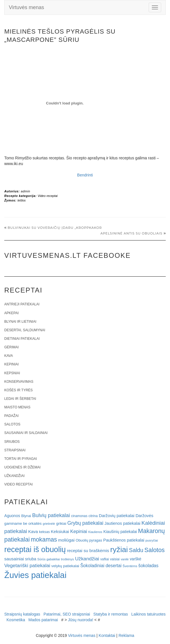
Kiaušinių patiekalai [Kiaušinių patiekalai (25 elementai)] (120, 532)
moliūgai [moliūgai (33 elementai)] (66, 540)
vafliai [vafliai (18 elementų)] (105, 559)
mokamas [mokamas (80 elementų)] (44, 539)
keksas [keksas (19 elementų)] (44, 532)
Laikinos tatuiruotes (149, 614)
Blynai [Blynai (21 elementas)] (26, 516)
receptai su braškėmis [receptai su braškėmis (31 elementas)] (88, 551)
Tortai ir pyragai (21, 459)
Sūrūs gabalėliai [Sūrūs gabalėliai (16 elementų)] (49, 559)
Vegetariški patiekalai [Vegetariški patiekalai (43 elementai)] (27, 565)
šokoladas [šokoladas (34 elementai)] (149, 566)
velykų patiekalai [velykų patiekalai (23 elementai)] (65, 566)
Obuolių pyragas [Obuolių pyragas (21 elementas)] (89, 540)
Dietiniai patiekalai (22, 339)
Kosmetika (16, 620)
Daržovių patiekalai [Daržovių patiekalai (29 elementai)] (117, 516)
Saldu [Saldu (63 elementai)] (136, 550)
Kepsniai (12, 373)
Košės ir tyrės (19, 390)
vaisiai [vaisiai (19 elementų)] (115, 559)
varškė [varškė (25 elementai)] (136, 559)
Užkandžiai (14, 476)
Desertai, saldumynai (25, 330)
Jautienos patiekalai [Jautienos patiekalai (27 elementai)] (122, 523)
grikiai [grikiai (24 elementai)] (61, 523)
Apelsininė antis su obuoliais (132, 233)
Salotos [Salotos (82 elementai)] (154, 550)
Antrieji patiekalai (22, 304)
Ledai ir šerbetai (20, 399)
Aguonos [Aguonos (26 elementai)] (12, 516)
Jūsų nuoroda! (81, 620)
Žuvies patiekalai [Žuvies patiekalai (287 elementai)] (35, 575)
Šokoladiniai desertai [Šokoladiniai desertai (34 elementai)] (101, 566)
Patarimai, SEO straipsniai (67, 614)
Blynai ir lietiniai (20, 322)
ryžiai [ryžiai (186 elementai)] (119, 550)
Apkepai (11, 313)
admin (25, 191)
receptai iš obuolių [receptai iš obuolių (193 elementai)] (35, 550)
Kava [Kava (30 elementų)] (33, 531)
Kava (9, 356)
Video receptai (48, 196)
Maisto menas (17, 407)
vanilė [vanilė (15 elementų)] (125, 559)
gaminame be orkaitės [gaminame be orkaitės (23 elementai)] (23, 523)
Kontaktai (107, 635)
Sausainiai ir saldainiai (26, 433)
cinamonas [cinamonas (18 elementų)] (79, 516)
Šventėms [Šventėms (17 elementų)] (130, 566)
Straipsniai (15, 450)
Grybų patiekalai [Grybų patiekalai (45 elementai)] (85, 523)
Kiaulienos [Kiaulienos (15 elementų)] (95, 532)
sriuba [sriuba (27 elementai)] (31, 559)
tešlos (21, 200)
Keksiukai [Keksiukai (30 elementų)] (60, 531)
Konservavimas (19, 382)
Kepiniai (12, 364)
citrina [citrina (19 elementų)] (93, 516)
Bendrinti (85, 175)
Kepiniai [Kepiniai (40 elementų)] (79, 531)
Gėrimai (12, 347)
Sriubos (12, 442)
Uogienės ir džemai (22, 467)
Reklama (126, 635)
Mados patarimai (43, 620)
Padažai (11, 416)
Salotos (12, 424)
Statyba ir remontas (111, 614)
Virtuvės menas (26, 7)
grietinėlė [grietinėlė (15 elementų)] (49, 524)
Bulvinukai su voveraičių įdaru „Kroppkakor (55, 228)
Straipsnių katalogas (22, 614)
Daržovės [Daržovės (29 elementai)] (145, 516)
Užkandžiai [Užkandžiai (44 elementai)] (87, 559)
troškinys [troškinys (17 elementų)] (67, 559)
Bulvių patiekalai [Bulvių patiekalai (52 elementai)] (51, 515)
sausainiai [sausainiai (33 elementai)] (14, 559)
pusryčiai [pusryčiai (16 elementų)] (152, 540)
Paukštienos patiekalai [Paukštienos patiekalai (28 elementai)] (124, 540)
